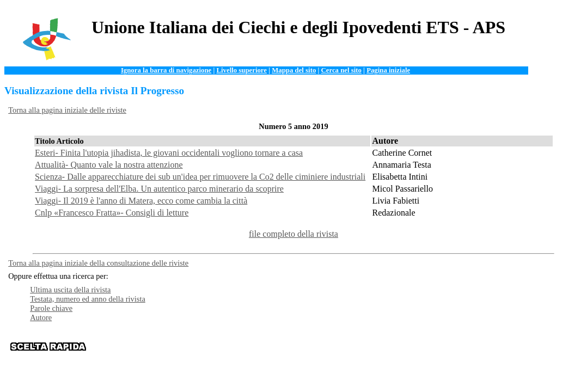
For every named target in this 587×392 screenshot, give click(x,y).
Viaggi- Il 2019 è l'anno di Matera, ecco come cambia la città (141, 201)
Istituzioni (439, 346)
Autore (41, 317)
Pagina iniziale (388, 70)
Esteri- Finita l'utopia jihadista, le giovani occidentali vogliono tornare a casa (169, 153)
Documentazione (328, 346)
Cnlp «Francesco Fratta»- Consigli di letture (112, 213)
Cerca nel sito (341, 70)
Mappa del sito (294, 70)
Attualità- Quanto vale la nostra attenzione (109, 165)
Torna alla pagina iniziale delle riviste (67, 110)
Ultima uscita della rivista (70, 290)
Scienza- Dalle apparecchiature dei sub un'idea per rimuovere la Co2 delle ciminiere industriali (200, 177)
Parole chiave (51, 308)
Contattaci (475, 346)
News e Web (401, 346)
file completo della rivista (293, 234)
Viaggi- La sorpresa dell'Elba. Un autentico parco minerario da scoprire (159, 189)
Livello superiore (241, 70)
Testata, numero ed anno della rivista (88, 299)
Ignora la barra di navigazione (166, 70)
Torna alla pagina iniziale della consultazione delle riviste (98, 263)
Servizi (368, 346)
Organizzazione (274, 346)
